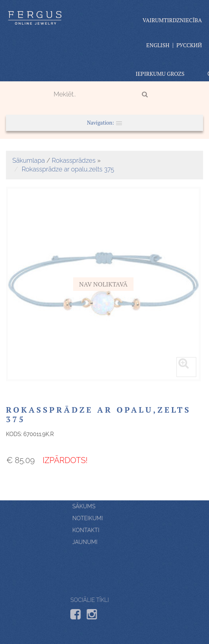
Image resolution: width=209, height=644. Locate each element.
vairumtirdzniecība (172, 20)
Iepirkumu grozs (160, 74)
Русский (189, 45)
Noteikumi (130, 518)
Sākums (126, 506)
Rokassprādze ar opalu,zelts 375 (68, 169)
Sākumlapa (29, 161)
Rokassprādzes (74, 161)
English (158, 45)
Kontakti (128, 530)
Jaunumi (127, 542)
